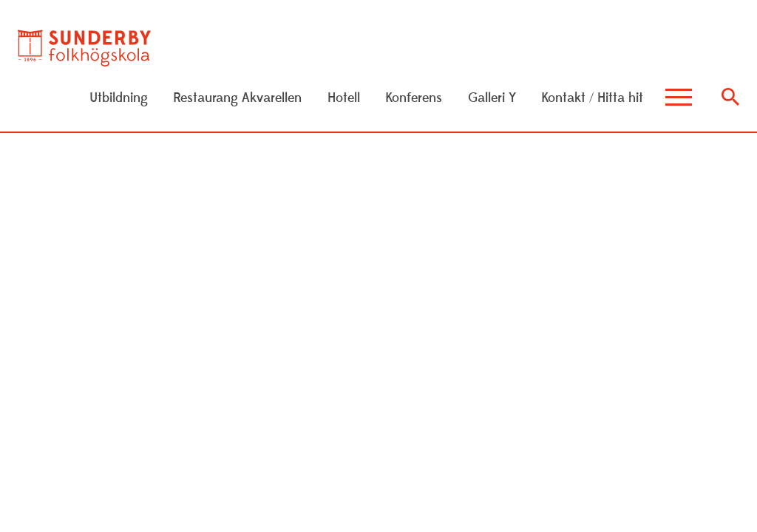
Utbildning (119, 98)
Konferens (414, 98)
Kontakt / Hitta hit (592, 98)
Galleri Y (492, 98)
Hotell (344, 98)
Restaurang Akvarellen (237, 98)
